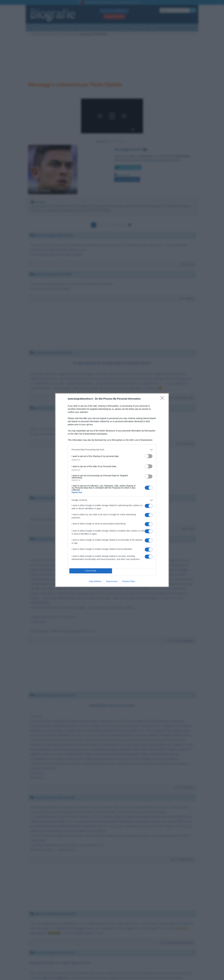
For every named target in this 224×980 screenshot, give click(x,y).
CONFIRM (91, 571)
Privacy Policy (129, 581)
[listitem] (112, 450)
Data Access (112, 581)
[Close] (163, 399)
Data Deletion (95, 581)
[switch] (149, 456)
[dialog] (112, 490)
